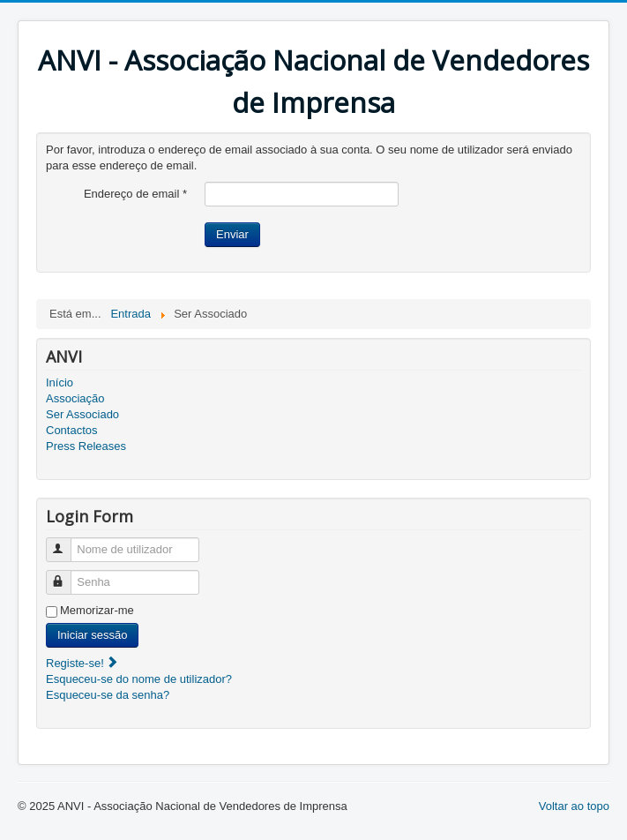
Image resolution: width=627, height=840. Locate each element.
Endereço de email (135, 194)
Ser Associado (82, 414)
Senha (67, 575)
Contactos (72, 430)
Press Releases (86, 446)
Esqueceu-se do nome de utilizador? (139, 679)
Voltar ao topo (574, 806)
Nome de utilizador (67, 542)
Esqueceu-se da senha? (108, 695)
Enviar (232, 234)
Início (60, 382)
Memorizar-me (97, 610)
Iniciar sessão (92, 635)
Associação (75, 398)
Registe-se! (82, 663)
